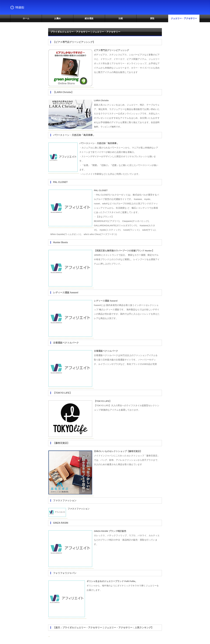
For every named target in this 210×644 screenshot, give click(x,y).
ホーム (26, 18)
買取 (152, 18)
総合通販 (89, 18)
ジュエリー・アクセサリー (184, 18)
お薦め (58, 18)
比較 (121, 18)
